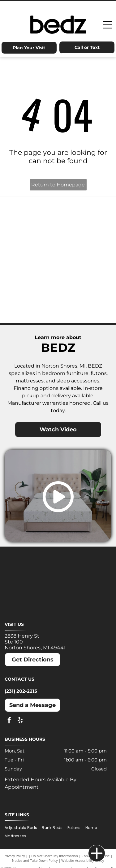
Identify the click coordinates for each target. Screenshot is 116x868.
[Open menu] (108, 25)
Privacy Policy (14, 856)
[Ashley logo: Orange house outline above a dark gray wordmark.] (31, 214)
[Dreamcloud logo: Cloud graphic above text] (85, 214)
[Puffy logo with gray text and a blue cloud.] (85, 276)
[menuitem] (23, 828)
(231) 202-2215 (21, 691)
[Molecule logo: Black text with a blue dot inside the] (85, 245)
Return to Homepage (58, 185)
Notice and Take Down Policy (35, 860)
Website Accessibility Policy (83, 860)
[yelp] (20, 721)
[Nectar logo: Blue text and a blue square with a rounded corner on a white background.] (31, 276)
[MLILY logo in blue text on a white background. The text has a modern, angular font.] (31, 245)
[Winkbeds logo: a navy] (31, 307)
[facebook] (9, 721)
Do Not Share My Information (55, 856)
